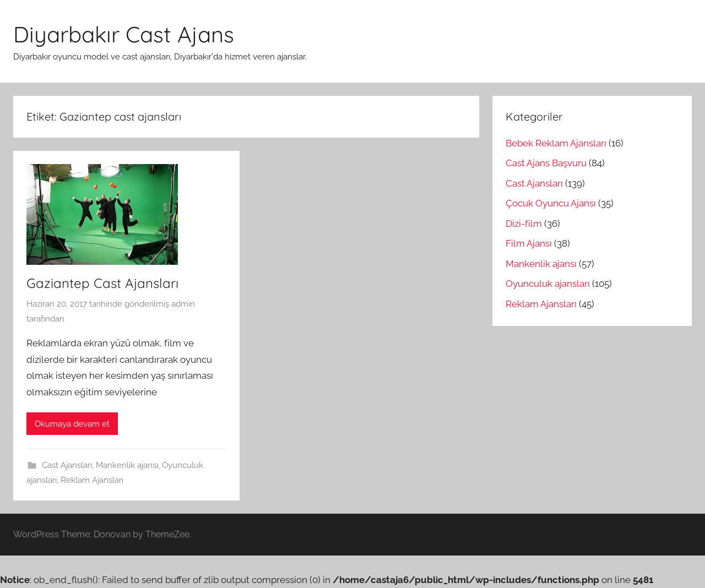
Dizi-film (524, 224)
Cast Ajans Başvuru (546, 163)
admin (183, 304)
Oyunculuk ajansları (548, 284)
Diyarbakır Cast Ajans (124, 34)
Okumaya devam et (72, 424)
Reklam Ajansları (92, 480)
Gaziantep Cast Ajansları (102, 283)
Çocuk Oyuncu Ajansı (551, 203)
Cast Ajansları (67, 465)
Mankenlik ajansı (127, 465)
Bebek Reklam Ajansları (556, 143)
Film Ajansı (529, 243)
